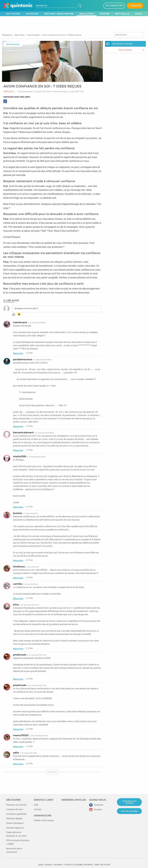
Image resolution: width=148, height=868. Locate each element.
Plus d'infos (132, 50)
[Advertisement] (74, 24)
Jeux (138, 14)
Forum (104, 14)
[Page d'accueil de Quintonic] (18, 6)
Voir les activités (129, 811)
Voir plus (52, 772)
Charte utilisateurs (15, 823)
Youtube (95, 809)
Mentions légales (14, 818)
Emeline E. (9, 91)
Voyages (32, 14)
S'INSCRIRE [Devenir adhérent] (135, 6)
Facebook (96, 805)
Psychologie (33, 35)
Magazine (87, 14)
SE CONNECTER (114, 6)
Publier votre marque (44, 820)
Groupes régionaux (15, 828)
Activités (13, 14)
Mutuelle (122, 14)
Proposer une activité (16, 805)
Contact (38, 809)
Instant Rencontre (59, 14)
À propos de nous (15, 809)
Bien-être (20, 35)
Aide (36, 805)
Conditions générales (16, 814)
